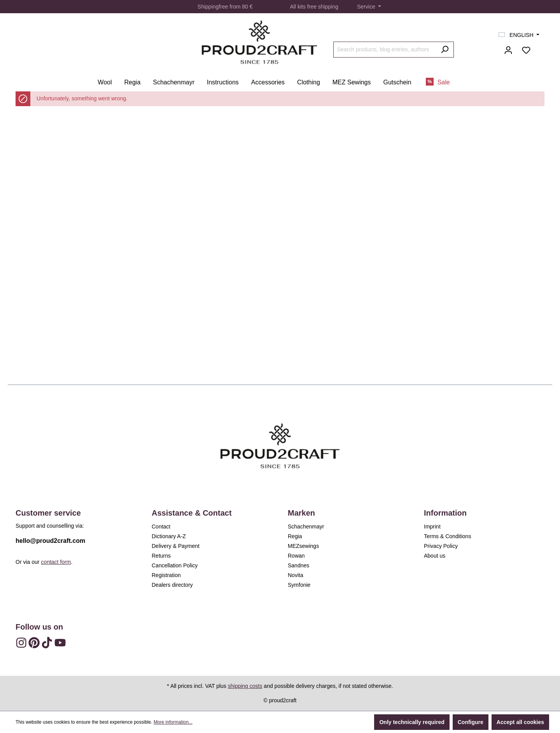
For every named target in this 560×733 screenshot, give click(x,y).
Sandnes (298, 565)
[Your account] (508, 50)
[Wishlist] (526, 50)
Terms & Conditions (447, 536)
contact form (56, 562)
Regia (295, 536)
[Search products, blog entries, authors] (385, 50)
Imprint (432, 527)
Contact (161, 527)
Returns (161, 556)
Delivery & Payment (176, 546)
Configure (471, 722)
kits (302, 7)
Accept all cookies (520, 722)
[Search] (445, 50)
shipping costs (245, 686)
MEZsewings (303, 546)
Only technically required (412, 722)
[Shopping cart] (540, 47)
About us (435, 556)
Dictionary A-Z (169, 536)
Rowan (296, 556)
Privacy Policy (441, 546)
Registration (166, 575)
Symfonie (299, 585)
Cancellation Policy (175, 565)
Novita (296, 575)
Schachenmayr (306, 527)
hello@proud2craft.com (50, 541)
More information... (173, 722)
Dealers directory (172, 585)
